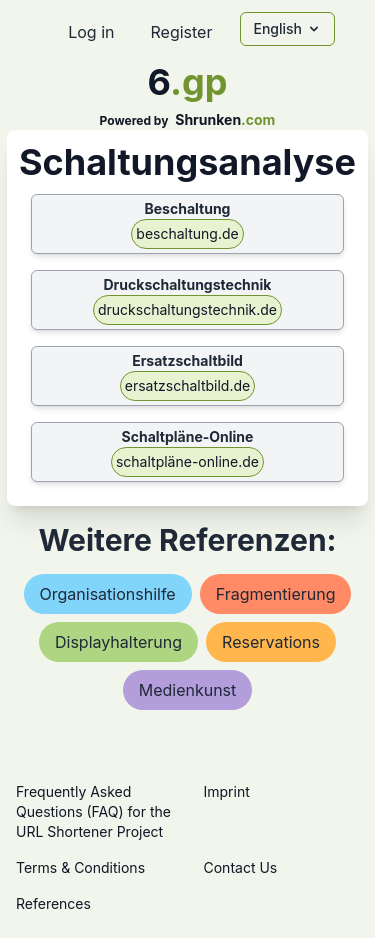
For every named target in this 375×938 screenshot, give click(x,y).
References (53, 903)
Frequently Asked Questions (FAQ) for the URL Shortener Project (93, 811)
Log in (91, 32)
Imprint (227, 791)
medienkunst (188, 690)
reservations (271, 642)
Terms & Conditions (80, 867)
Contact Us (241, 867)
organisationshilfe (108, 594)
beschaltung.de (187, 233)
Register (181, 32)
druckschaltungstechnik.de (187, 309)
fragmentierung (276, 594)
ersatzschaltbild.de (187, 385)
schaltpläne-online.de (187, 461)
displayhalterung (118, 642)
